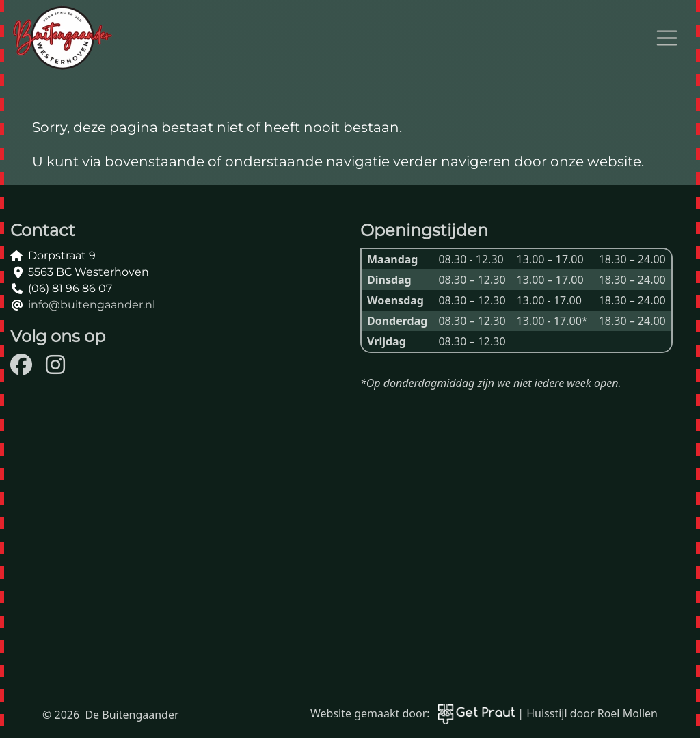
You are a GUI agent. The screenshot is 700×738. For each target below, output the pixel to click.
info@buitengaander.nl (92, 305)
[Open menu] (667, 38)
